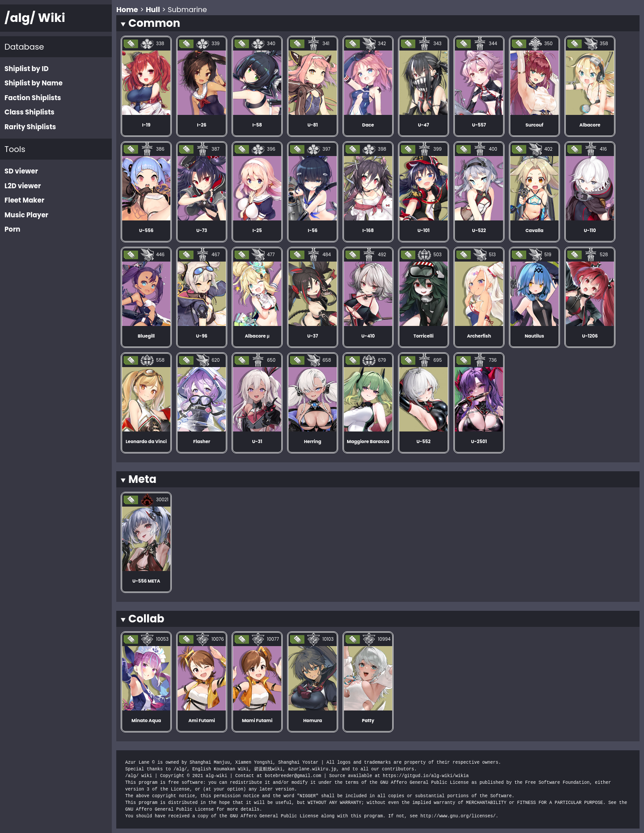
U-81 (312, 125)
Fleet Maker (24, 200)
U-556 (146, 230)
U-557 (479, 125)
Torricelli (424, 336)
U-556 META (146, 581)
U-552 (424, 442)
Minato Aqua (146, 721)
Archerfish (479, 336)
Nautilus (534, 336)
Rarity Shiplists (30, 127)
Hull (153, 10)
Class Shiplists (30, 112)
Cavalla (534, 230)
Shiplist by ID (27, 69)
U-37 (313, 336)
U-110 (590, 230)
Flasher (202, 442)
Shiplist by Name (34, 83)
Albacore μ (257, 336)
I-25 (257, 230)
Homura (313, 721)
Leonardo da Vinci (146, 442)
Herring (313, 442)
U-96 (201, 336)
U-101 (424, 230)
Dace (368, 125)
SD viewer (21, 171)
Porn (12, 229)
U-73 (202, 230)
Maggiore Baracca (368, 442)
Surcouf (534, 125)
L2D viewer (23, 186)
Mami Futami (257, 721)
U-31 (257, 442)
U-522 (479, 230)
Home (127, 10)
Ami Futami (202, 721)
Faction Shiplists (33, 98)
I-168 (368, 230)
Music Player (26, 215)
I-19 (146, 125)
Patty (368, 721)
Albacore (590, 125)
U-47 (424, 125)
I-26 (202, 125)
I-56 (313, 230)
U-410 (368, 336)
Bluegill (146, 336)
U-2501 (479, 442)
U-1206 (590, 336)
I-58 (257, 125)
